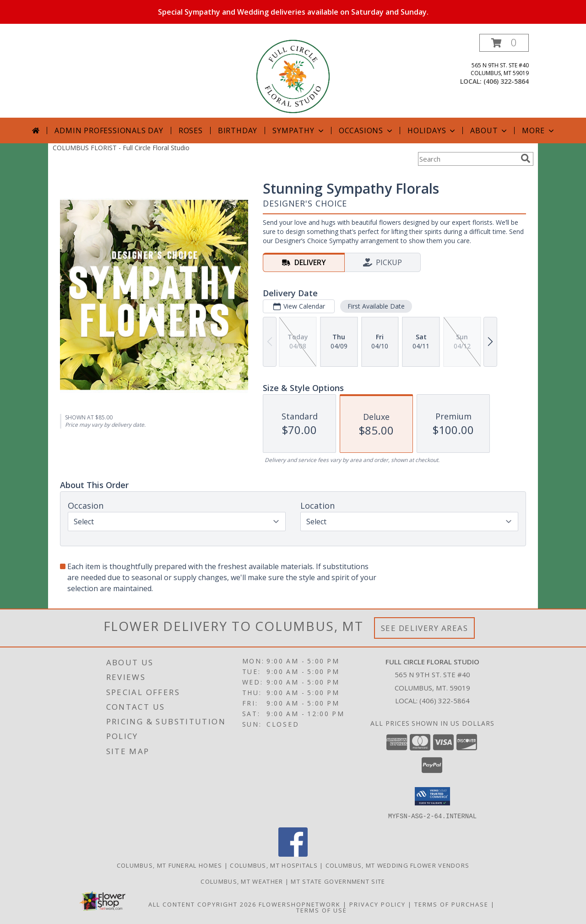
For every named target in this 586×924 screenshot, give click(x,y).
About (489, 130)
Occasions (366, 130)
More (539, 130)
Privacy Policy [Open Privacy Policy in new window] (377, 904)
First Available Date (376, 306)
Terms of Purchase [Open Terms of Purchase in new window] (451, 904)
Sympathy (299, 130)
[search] (526, 158)
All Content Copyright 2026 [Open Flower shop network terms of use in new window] (202, 904)
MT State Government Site (338, 881)
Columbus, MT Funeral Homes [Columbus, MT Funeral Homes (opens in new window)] (170, 865)
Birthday (238, 130)
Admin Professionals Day (109, 130)
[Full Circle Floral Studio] (293, 76)
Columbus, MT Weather (242, 881)
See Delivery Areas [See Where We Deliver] (425, 628)
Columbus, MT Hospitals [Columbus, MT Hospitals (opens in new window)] (274, 865)
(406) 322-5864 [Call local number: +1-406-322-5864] (506, 81)
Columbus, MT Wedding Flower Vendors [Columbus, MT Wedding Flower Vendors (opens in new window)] (398, 865)
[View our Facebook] (293, 854)
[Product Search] (467, 159)
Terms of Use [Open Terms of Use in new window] (322, 910)
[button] (504, 43)
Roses (191, 130)
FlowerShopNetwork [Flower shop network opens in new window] (300, 904)
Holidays (432, 130)
